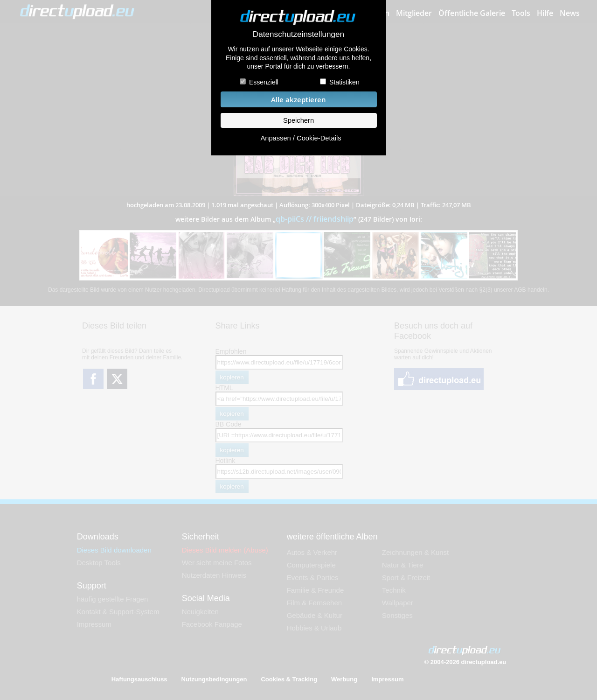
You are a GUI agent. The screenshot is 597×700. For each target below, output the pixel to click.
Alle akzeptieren (298, 100)
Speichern (298, 120)
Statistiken (344, 82)
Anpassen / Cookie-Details (301, 138)
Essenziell (264, 82)
